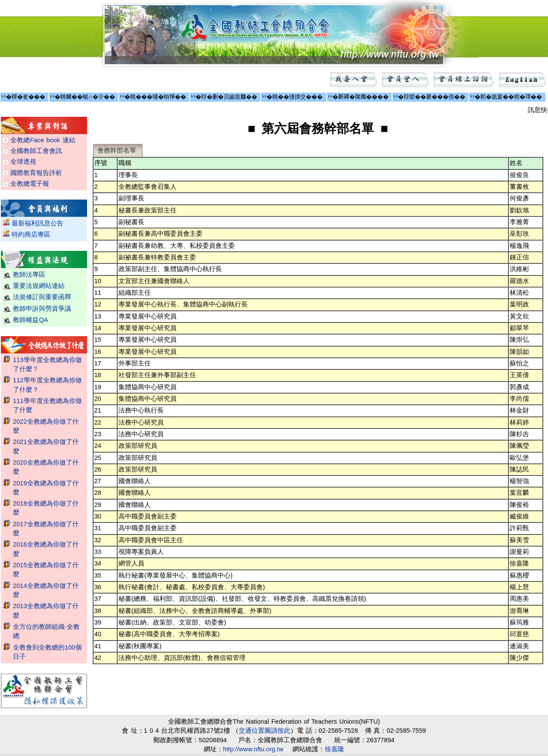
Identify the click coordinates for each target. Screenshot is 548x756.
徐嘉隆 (335, 749)
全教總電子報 (30, 184)
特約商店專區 (31, 234)
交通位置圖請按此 (265, 731)
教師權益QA (30, 320)
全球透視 (23, 162)
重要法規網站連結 (39, 286)
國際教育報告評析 (36, 173)
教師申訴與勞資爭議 (42, 309)
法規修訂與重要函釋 (42, 297)
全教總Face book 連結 (43, 140)
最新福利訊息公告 (37, 223)
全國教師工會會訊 (36, 151)
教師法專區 (29, 275)
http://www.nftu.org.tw (253, 749)
